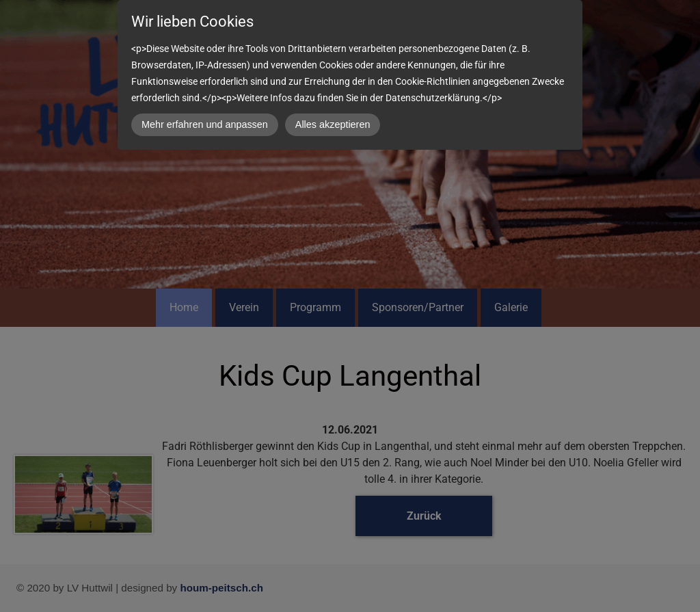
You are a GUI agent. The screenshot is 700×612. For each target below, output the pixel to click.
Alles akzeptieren (333, 124)
